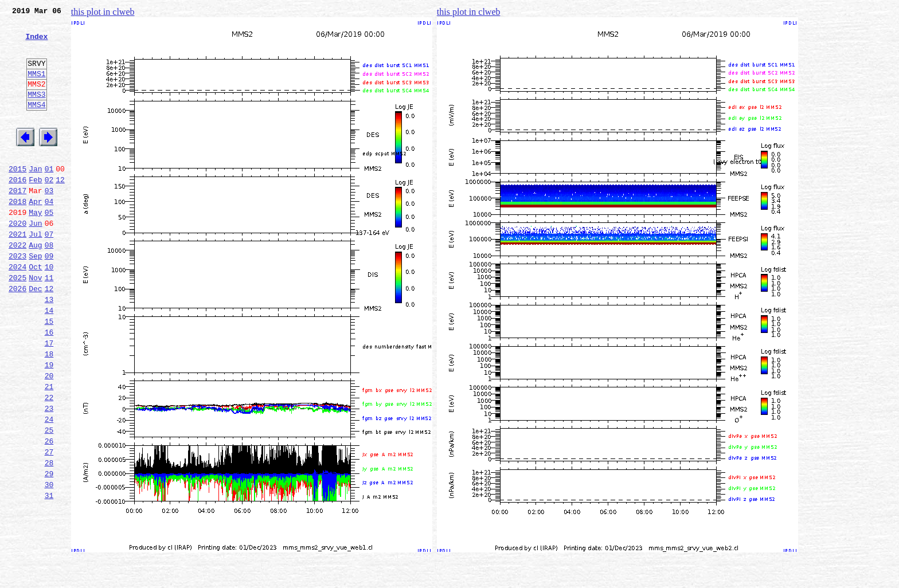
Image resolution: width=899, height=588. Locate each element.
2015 (17, 196)
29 (49, 549)
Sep (35, 297)
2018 (17, 234)
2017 (17, 221)
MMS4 (36, 123)
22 (49, 461)
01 (49, 196)
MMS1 (36, 87)
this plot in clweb (103, 12)
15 (49, 373)
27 (49, 524)
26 (49, 511)
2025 (17, 322)
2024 (17, 309)
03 (49, 221)
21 (49, 448)
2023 (17, 297)
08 (49, 284)
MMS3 (36, 111)
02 (49, 209)
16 (49, 385)
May (35, 246)
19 (49, 423)
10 (49, 309)
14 (49, 360)
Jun (35, 259)
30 (49, 562)
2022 (17, 284)
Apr (35, 234)
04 (49, 234)
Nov (35, 322)
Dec (35, 335)
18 (49, 410)
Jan (35, 196)
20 (49, 436)
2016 (17, 209)
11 (49, 322)
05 (49, 246)
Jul (35, 272)
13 (49, 347)
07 (49, 272)
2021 (17, 272)
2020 (17, 259)
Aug (35, 284)
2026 (17, 335)
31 (49, 574)
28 (49, 536)
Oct (35, 309)
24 (49, 486)
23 (49, 473)
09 (49, 297)
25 (49, 499)
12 (60, 209)
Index (36, 43)
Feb (35, 209)
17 (49, 398)
